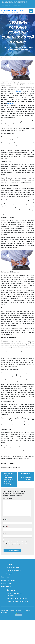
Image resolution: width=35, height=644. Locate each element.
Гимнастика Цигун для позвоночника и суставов (25, 477)
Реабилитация (6, 586)
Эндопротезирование (9, 580)
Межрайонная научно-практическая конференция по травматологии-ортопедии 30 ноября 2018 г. (9, 479)
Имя (5, 520)
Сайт (4, 533)
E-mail (5, 527)
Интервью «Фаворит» (14, 571)
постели (19, 92)
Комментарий (7, 498)
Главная (5, 47)
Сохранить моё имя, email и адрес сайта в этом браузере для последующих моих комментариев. (16, 544)
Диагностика (6, 577)
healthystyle (11, 104)
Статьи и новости (14, 47)
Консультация (6, 583)
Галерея (9, 574)
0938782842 (14, 5)
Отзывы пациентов (13, 568)
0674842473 (20, 5)
